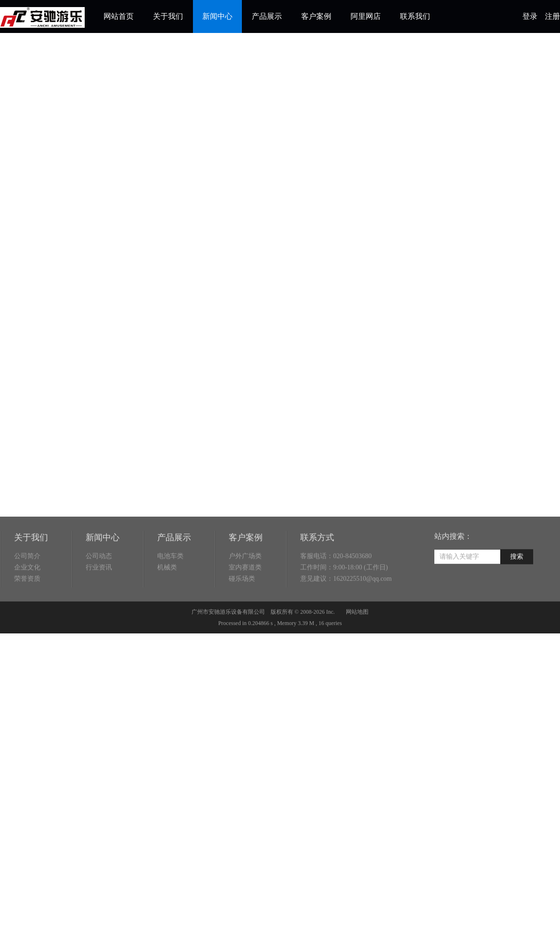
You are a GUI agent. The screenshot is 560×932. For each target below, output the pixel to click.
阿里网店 (366, 16)
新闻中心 (217, 16)
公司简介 (27, 578)
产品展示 (267, 16)
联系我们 (415, 16)
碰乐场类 (242, 601)
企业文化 (27, 589)
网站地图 (357, 633)
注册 (552, 16)
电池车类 (170, 578)
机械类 (167, 589)
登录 (530, 16)
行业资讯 (99, 589)
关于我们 (168, 16)
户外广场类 (245, 578)
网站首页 (119, 16)
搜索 (517, 578)
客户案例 (316, 16)
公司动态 (99, 578)
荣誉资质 (27, 601)
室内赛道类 (245, 589)
